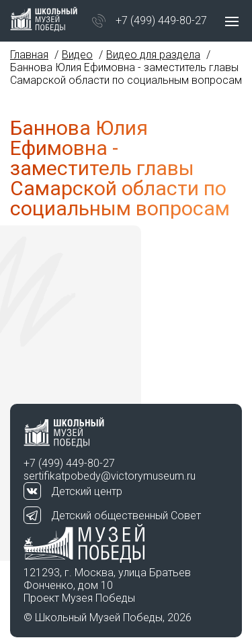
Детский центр (87, 491)
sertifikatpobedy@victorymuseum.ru (110, 476)
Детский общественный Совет (126, 516)
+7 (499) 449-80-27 (161, 20)
